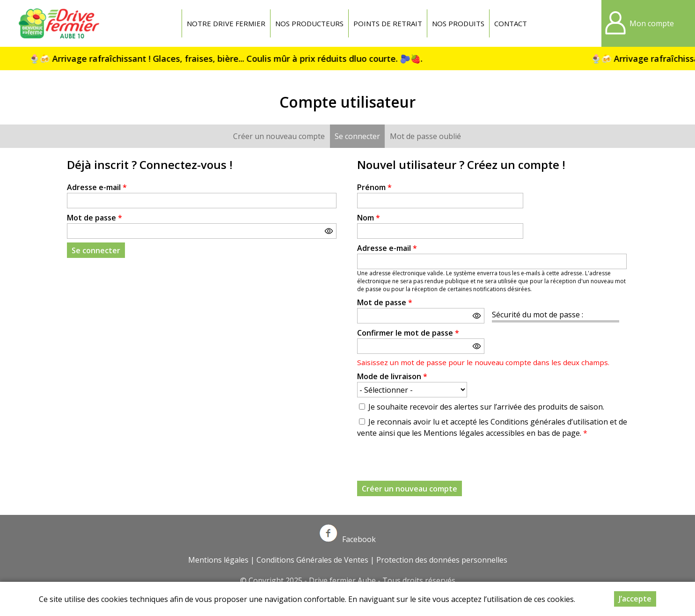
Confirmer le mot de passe (408, 333)
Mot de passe (95, 218)
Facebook (348, 539)
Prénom (374, 187)
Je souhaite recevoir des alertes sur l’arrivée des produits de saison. (486, 407)
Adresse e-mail (97, 187)
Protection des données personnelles (442, 560)
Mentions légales (218, 560)
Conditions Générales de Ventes (312, 560)
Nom (369, 218)
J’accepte (635, 599)
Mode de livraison (392, 376)
